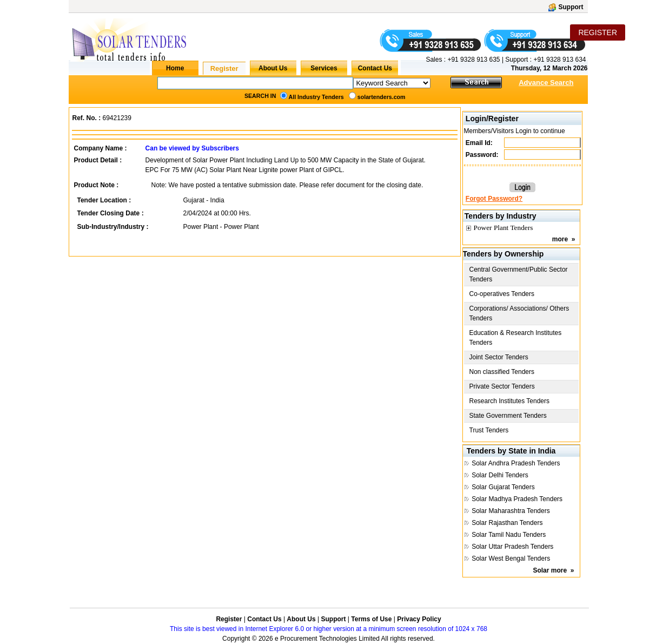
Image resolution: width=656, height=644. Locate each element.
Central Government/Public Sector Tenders (519, 274)
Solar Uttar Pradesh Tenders (512, 547)
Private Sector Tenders (502, 386)
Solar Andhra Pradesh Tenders (516, 463)
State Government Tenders (508, 416)
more (560, 239)
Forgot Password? (494, 199)
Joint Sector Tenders (499, 357)
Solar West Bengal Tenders (511, 558)
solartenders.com (382, 97)
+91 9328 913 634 (559, 60)
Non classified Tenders (502, 372)
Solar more (550, 570)
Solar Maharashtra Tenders (511, 511)
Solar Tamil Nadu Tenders (509, 535)
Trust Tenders (489, 430)
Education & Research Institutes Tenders (516, 338)
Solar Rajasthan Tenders (507, 523)
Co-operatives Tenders (502, 294)
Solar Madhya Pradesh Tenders (517, 499)
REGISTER (598, 32)
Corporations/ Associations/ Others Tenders (519, 313)
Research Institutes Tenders (510, 401)
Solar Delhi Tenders (500, 475)
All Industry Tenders (316, 97)
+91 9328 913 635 (473, 60)
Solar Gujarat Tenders (503, 487)
